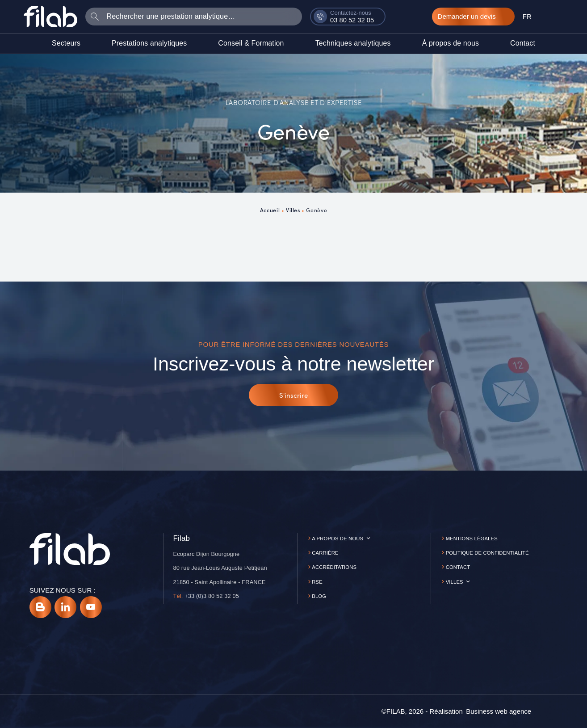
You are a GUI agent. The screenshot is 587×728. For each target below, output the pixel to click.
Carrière (325, 553)
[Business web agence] (499, 711)
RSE (317, 582)
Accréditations (334, 567)
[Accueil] (50, 16)
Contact (458, 567)
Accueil (270, 210)
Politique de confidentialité (487, 553)
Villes (293, 210)
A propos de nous (338, 539)
